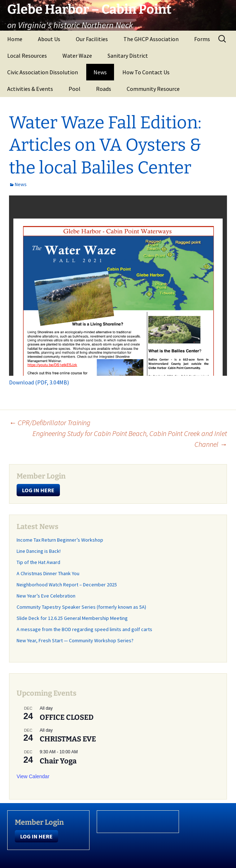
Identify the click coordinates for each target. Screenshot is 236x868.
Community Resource (153, 89)
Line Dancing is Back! (39, 551)
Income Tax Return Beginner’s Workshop (60, 540)
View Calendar (33, 776)
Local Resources (27, 56)
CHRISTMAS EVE (68, 739)
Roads (104, 89)
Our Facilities (92, 39)
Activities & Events (30, 89)
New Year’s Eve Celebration (46, 596)
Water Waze (77, 56)
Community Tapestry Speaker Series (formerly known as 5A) (81, 607)
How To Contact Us (146, 72)
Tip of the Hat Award (38, 562)
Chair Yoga (58, 761)
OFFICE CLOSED (67, 717)
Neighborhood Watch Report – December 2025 (67, 585)
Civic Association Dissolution (43, 72)
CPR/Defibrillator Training (50, 422)
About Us (49, 39)
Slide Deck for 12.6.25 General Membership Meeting (72, 618)
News (100, 72)
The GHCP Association (151, 39)
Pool (75, 89)
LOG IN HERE (38, 490)
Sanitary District (128, 56)
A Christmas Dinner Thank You (48, 573)
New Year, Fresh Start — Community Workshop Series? (76, 640)
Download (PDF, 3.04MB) (39, 382)
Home (15, 39)
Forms (202, 39)
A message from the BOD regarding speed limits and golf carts (84, 629)
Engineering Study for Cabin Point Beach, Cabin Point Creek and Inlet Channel (130, 439)
